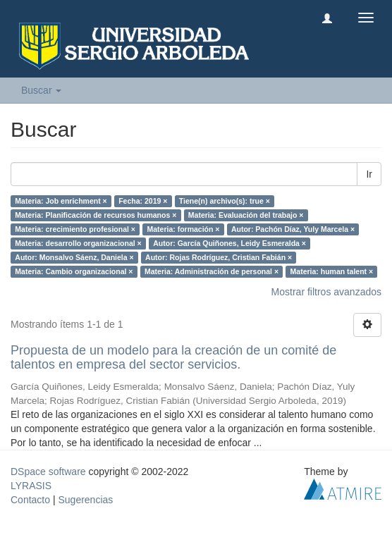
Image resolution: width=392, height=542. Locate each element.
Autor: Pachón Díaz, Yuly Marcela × (293, 229)
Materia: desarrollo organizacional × (78, 243)
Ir (369, 174)
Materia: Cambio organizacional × (74, 271)
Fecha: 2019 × (143, 201)
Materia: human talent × (332, 271)
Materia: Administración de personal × (212, 271)
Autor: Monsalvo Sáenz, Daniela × (74, 257)
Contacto (30, 500)
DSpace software (48, 472)
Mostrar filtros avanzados (326, 292)
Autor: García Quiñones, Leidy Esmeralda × (229, 243)
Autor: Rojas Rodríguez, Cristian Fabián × (219, 257)
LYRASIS (31, 486)
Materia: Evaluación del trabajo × (246, 215)
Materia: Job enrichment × (61, 201)
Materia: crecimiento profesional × (75, 229)
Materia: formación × (183, 229)
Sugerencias (85, 500)
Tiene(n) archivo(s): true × (225, 201)
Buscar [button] (41, 90)
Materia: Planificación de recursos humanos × (96, 215)
